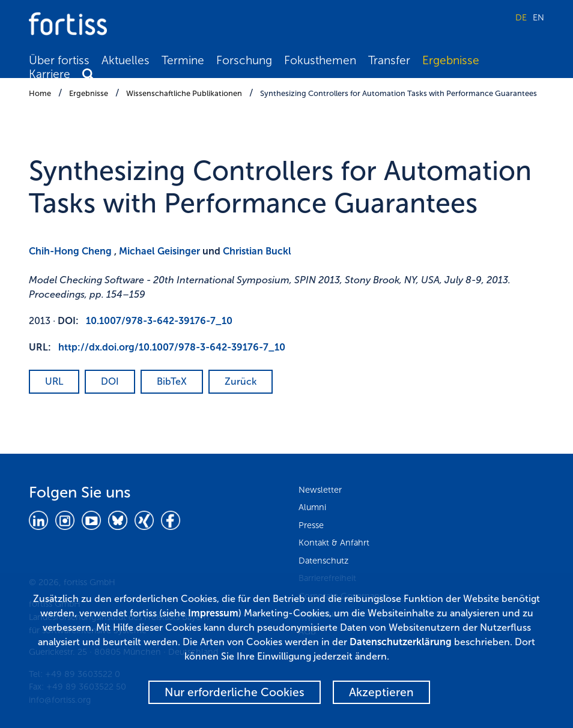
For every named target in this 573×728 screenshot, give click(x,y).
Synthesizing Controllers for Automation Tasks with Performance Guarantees (399, 93)
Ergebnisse (451, 60)
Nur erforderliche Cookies (235, 692)
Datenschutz (323, 561)
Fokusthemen (320, 60)
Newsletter (320, 490)
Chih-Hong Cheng (70, 251)
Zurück (241, 381)
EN (538, 17)
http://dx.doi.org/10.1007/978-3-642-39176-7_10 (172, 347)
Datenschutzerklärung (401, 642)
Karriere (50, 74)
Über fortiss (59, 60)
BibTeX (172, 381)
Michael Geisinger (159, 251)
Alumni (312, 507)
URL (54, 381)
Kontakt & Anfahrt (334, 543)
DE (521, 17)
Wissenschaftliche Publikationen (184, 93)
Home (40, 93)
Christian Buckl (257, 251)
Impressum (213, 613)
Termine (183, 60)
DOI (110, 381)
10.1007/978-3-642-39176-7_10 (159, 321)
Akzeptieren (381, 692)
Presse (311, 525)
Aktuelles (126, 60)
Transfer (389, 60)
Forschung (244, 60)
